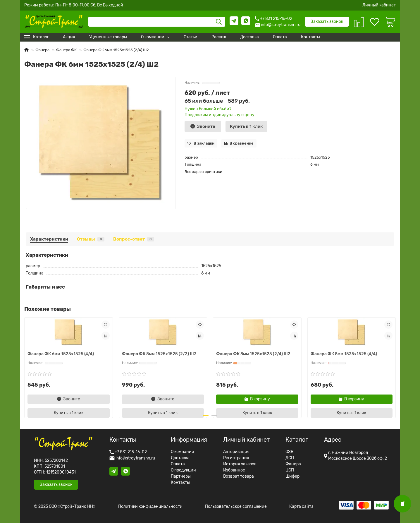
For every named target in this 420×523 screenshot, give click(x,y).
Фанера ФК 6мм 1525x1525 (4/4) (61, 354)
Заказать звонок (327, 22)
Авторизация (236, 452)
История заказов (240, 464)
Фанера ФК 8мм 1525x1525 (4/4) (344, 354)
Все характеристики (203, 172)
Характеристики (49, 239)
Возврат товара (239, 476)
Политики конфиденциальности (150, 507)
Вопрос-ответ (134, 239)
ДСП (290, 458)
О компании (183, 452)
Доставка (180, 458)
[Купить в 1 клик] (246, 126)
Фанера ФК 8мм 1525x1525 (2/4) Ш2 (253, 354)
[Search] (157, 22)
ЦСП (290, 470)
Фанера (42, 50)
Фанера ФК (66, 50)
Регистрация (236, 458)
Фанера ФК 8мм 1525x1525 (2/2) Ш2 (159, 354)
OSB (289, 452)
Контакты (180, 483)
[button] (206, 416)
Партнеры (181, 476)
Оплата (178, 464)
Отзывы (91, 239)
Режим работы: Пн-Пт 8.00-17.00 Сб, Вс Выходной (74, 5)
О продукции (183, 470)
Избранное (234, 470)
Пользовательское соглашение (236, 507)
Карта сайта (301, 507)
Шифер (292, 476)
